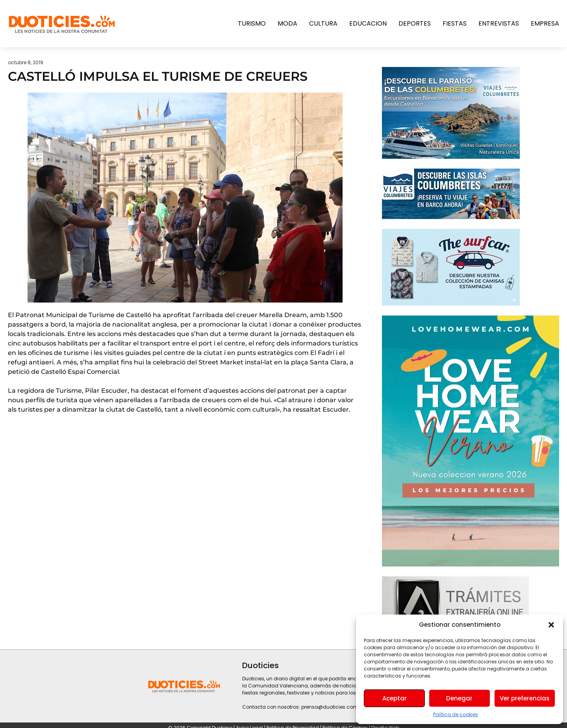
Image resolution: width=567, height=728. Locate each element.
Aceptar (395, 698)
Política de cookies (456, 714)
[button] (551, 625)
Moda (287, 23)
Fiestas (455, 23)
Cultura (323, 23)
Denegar (459, 698)
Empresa (545, 23)
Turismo (252, 23)
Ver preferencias (525, 698)
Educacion (368, 23)
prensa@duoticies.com (330, 707)
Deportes (415, 23)
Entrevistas (499, 23)
